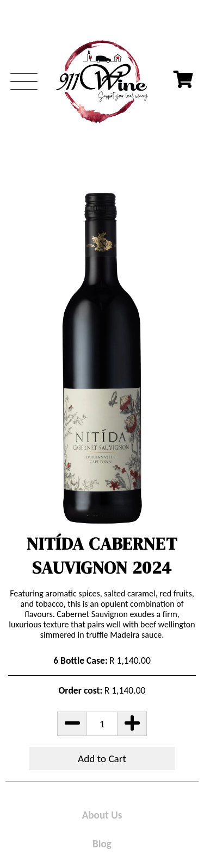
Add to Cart (102, 759)
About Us (102, 815)
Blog (102, 844)
